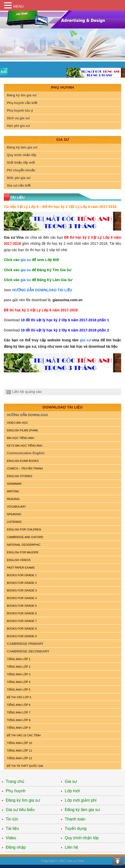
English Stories (20, 476)
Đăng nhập (16, 847)
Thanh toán (75, 819)
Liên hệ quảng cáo (27, 392)
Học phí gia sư (18, 126)
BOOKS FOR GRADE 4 (22, 598)
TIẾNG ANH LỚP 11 (20, 751)
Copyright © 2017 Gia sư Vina (62, 861)
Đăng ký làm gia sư (22, 147)
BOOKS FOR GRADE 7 (22, 621)
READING (13, 499)
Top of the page (118, 861)
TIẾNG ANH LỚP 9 (19, 728)
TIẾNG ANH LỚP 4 (19, 682)
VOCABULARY (16, 507)
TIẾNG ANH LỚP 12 (20, 758)
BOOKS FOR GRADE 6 (22, 613)
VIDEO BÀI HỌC (17, 423)
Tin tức (12, 819)
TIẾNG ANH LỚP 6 (19, 705)
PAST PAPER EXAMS (21, 568)
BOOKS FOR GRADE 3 (22, 590)
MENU (18, 6)
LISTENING (14, 522)
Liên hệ (72, 847)
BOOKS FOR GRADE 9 (22, 636)
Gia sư (71, 781)
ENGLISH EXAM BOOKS (23, 461)
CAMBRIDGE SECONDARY (28, 651)
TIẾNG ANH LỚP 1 (19, 659)
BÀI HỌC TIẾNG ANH (20, 438)
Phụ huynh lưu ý (20, 110)
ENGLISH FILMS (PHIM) (22, 430)
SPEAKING (14, 514)
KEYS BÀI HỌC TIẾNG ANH (25, 446)
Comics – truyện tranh (25, 468)
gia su (26, 260)
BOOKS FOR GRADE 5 (22, 606)
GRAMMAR (14, 484)
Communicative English (26, 453)
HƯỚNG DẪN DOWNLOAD (27, 415)
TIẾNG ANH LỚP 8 (19, 720)
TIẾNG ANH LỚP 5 (19, 690)
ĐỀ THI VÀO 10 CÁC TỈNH (24, 735)
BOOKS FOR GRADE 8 (22, 629)
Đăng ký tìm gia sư (22, 95)
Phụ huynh (16, 791)
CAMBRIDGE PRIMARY (25, 644)
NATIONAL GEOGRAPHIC (24, 545)
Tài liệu (12, 828)
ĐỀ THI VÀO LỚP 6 (19, 697)
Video (11, 838)
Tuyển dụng (76, 828)
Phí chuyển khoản (21, 170)
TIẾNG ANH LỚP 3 (19, 674)
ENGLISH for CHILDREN (24, 529)
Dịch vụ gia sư (18, 118)
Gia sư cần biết (19, 185)
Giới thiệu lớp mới (21, 163)
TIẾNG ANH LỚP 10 (20, 743)
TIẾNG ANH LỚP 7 (19, 712)
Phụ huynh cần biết (22, 103)
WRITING (13, 491)
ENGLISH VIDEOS (19, 560)
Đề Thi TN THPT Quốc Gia (25, 766)
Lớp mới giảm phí (81, 800)
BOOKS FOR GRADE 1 (22, 575)
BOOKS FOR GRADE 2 (22, 583)
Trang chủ (15, 781)
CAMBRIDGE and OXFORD (25, 537)
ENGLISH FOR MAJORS (23, 552)
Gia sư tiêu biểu (20, 810)
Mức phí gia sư (19, 178)
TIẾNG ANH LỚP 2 (19, 667)
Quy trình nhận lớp (22, 155)
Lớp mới (72, 791)
